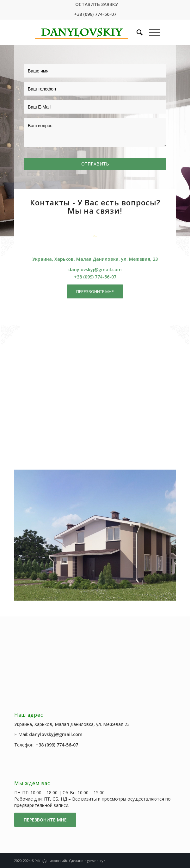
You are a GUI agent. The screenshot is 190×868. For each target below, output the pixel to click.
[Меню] (151, 32)
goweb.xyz (96, 861)
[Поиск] (136, 32)
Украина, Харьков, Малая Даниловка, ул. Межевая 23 (72, 724)
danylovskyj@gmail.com (95, 269)
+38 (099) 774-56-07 (95, 14)
